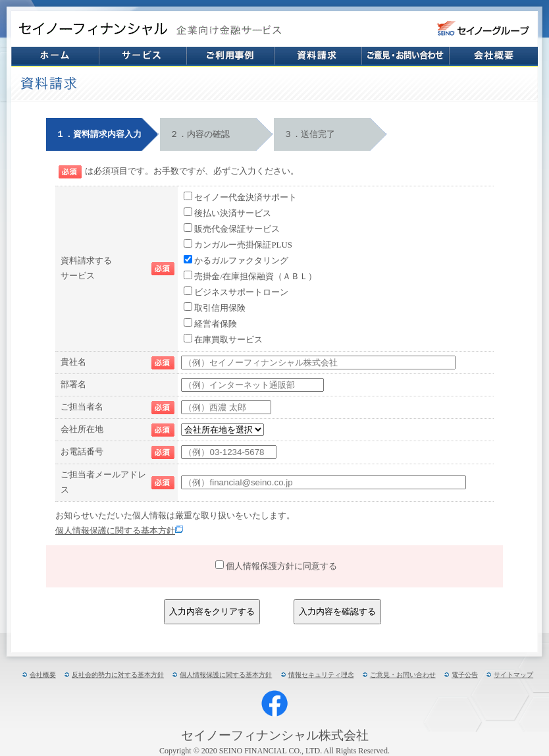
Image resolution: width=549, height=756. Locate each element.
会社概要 (43, 675)
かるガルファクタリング (241, 261)
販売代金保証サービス (237, 229)
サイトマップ (513, 675)
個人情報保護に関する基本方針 (119, 531)
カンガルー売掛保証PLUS (243, 245)
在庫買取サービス (228, 340)
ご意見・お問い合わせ (403, 675)
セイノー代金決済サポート (246, 198)
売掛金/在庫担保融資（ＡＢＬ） (255, 277)
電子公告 (465, 675)
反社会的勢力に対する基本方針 (118, 675)
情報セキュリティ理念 (321, 675)
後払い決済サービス (233, 213)
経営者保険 (216, 324)
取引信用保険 (220, 308)
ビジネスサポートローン (241, 292)
